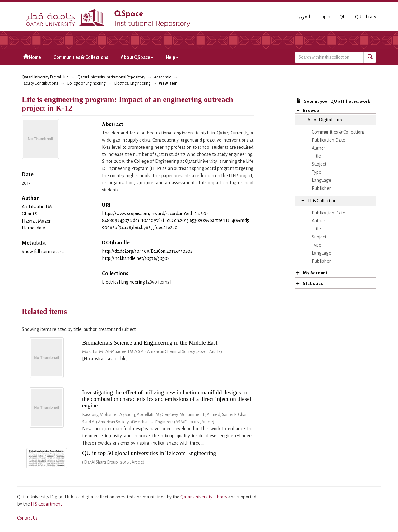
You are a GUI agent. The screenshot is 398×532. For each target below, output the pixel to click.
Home (32, 57)
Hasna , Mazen (37, 221)
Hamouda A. (34, 228)
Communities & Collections (81, 57)
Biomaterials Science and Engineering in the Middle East (150, 343)
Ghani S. (30, 214)
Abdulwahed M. (37, 207)
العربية (303, 17)
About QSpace (137, 57)
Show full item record (43, 252)
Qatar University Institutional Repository (111, 77)
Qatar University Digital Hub (45, 77)
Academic (162, 77)
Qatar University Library (204, 497)
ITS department (46, 504)
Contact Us (27, 518)
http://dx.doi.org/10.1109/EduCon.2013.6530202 (147, 251)
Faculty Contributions (40, 83)
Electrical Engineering (132, 83)
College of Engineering (86, 83)
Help (172, 57)
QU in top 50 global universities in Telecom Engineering (149, 453)
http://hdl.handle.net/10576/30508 (136, 258)
